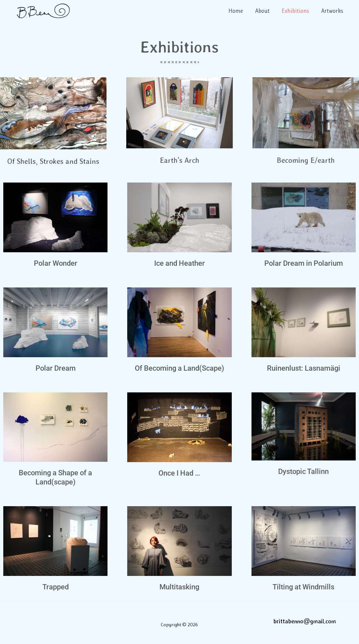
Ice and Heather (179, 263)
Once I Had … (179, 473)
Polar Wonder (56, 263)
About (263, 11)
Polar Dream (56, 368)
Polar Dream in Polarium (304, 263)
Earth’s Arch (179, 160)
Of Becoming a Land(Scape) (179, 368)
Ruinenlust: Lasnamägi (304, 368)
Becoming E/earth (306, 160)
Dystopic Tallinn (303, 471)
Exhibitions (296, 11)
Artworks (332, 11)
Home (237, 11)
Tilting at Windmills (303, 587)
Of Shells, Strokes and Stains (53, 161)
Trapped (56, 587)
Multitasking (179, 587)
